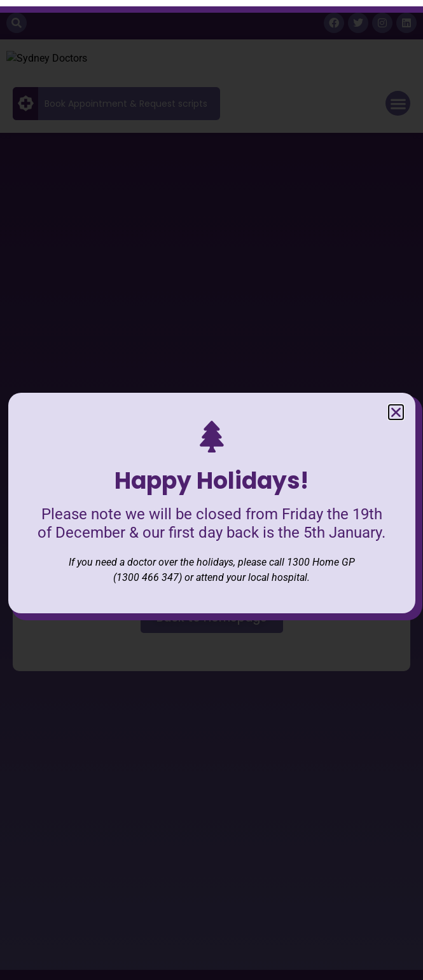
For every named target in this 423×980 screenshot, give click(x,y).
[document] (211, 490)
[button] (396, 399)
